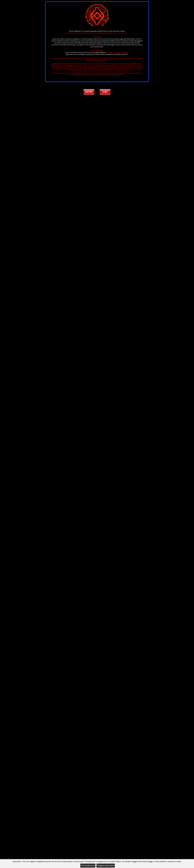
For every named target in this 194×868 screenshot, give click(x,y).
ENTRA (89, 92)
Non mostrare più (88, 866)
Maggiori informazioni (106, 866)
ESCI (105, 92)
